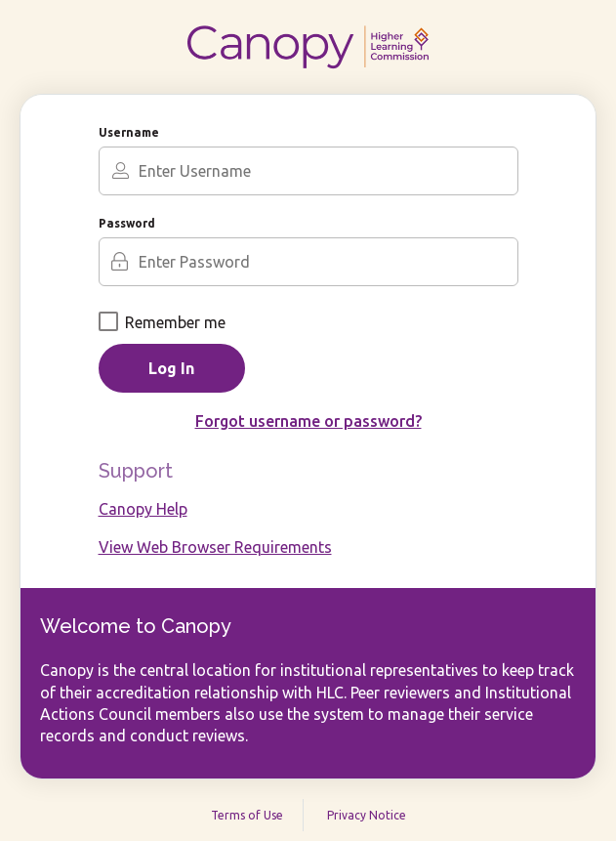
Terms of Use (247, 815)
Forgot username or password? (308, 421)
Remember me (162, 322)
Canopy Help (143, 509)
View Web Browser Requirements (215, 547)
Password (127, 223)
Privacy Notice (367, 815)
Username (129, 132)
